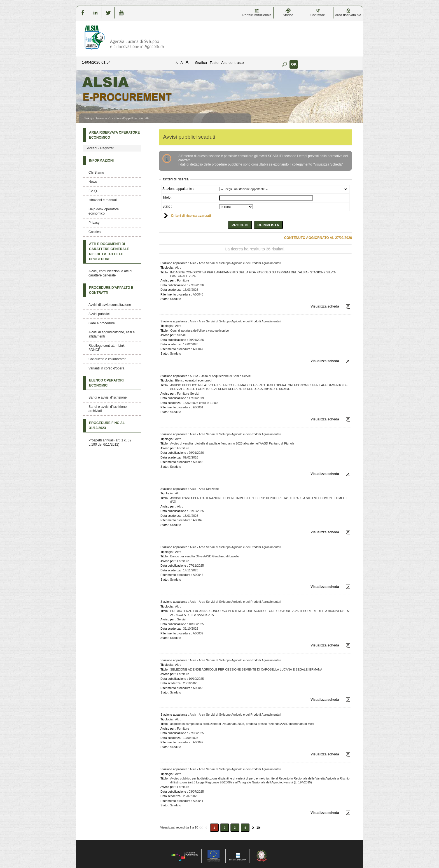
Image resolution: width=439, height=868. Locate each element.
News (93, 182)
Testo (214, 63)
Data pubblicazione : (174, 285)
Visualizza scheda (325, 306)
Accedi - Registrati (101, 148)
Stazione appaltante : (178, 189)
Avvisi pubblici (99, 314)
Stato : (167, 206)
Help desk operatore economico (104, 211)
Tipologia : (167, 267)
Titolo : (167, 197)
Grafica (201, 63)
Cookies (94, 232)
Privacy (94, 223)
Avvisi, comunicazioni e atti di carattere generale (110, 273)
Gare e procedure (102, 323)
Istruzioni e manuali (103, 200)
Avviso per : (168, 280)
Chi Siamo (96, 173)
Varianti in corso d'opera (106, 368)
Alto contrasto (233, 63)
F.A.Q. (93, 191)
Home (100, 118)
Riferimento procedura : (176, 294)
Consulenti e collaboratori (107, 359)
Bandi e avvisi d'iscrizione (108, 397)
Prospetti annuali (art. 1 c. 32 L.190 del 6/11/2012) (110, 442)
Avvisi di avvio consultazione (110, 305)
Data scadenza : (171, 290)
